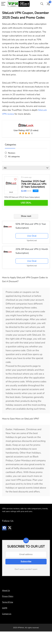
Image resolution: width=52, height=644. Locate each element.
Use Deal (26, 203)
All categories (14, 157)
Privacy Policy (8, 596)
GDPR (5, 608)
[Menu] (3, 4)
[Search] (42, 4)
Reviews (12, 153)
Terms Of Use (8, 602)
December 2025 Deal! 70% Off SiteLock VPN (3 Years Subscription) (34, 184)
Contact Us (7, 614)
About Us (6, 590)
